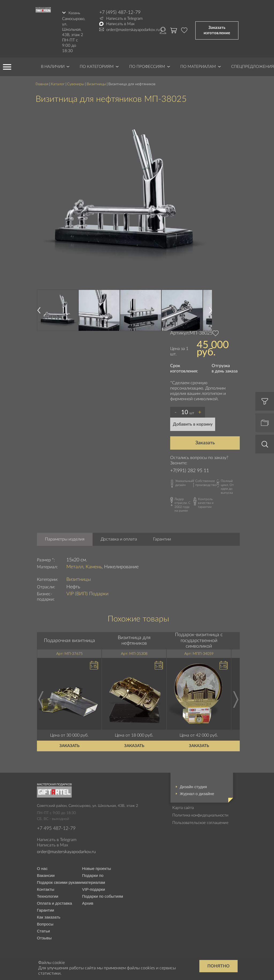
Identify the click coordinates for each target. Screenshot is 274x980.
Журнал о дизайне (197, 793)
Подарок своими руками (59, 882)
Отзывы (44, 937)
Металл (75, 566)
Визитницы (96, 83)
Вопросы (45, 923)
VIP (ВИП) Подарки (87, 593)
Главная (42, 83)
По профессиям (147, 66)
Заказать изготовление (217, 30)
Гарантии (162, 538)
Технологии (48, 895)
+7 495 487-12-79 (56, 827)
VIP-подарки (94, 888)
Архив (88, 902)
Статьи (43, 930)
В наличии (53, 66)
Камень (94, 566)
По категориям (97, 66)
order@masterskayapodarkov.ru (133, 30)
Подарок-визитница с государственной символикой (199, 640)
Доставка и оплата (119, 538)
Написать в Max (120, 24)
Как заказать (49, 916)
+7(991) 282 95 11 (190, 470)
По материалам (198, 66)
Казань (75, 12)
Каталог (58, 83)
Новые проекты (97, 868)
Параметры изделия (65, 538)
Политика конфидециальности (200, 814)
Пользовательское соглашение (200, 822)
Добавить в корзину (193, 423)
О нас (42, 868)
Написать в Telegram (124, 19)
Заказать (205, 442)
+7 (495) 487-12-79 (120, 13)
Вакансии (46, 875)
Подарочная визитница (69, 640)
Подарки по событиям (103, 895)
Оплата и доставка (54, 902)
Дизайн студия (193, 786)
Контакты (46, 888)
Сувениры (76, 83)
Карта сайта (183, 807)
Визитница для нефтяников (134, 640)
